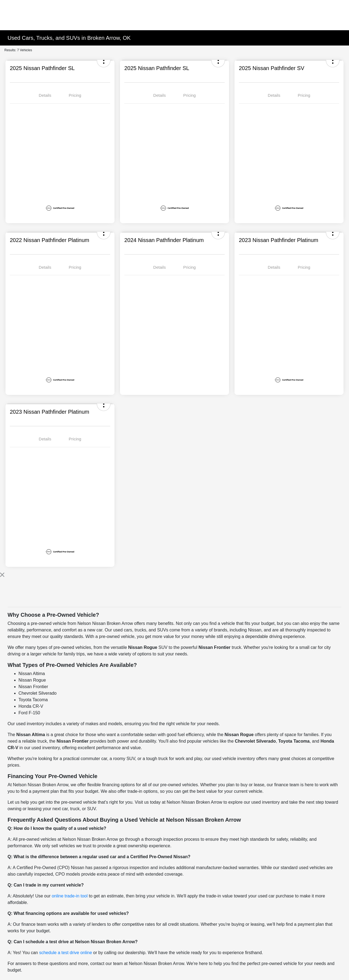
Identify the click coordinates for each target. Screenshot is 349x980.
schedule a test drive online (65, 953)
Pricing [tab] (75, 95)
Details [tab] (45, 95)
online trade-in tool (70, 896)
